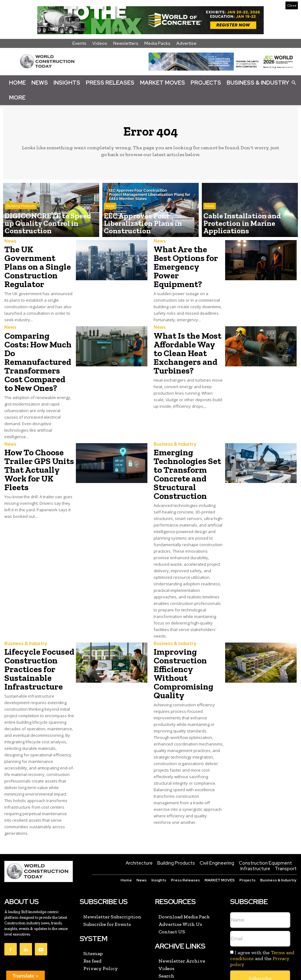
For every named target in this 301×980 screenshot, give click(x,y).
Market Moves (162, 83)
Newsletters (126, 43)
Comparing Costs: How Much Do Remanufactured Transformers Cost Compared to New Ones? (37, 347)
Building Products (21, 219)
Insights (67, 83)
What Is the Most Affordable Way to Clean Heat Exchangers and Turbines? (184, 343)
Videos (100, 43)
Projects (206, 83)
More (17, 98)
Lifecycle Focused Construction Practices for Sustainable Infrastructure (35, 627)
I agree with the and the (262, 913)
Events (79, 43)
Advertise (186, 43)
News (40, 83)
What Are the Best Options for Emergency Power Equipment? (185, 260)
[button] (294, 82)
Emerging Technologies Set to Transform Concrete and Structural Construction (189, 443)
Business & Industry (258, 83)
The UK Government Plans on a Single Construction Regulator (37, 264)
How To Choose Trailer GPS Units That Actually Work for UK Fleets (39, 440)
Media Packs (157, 43)
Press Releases (110, 83)
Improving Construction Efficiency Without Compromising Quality (186, 627)
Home (17, 83)
